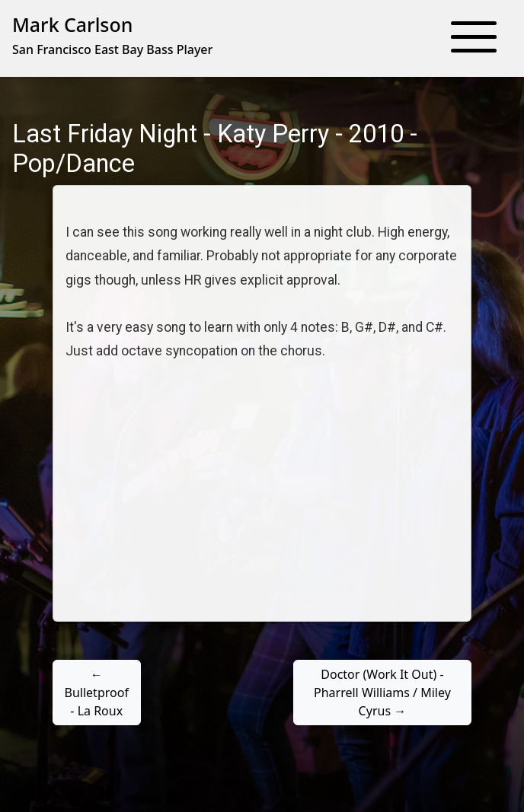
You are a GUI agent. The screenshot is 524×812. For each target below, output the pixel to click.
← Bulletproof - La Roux (97, 693)
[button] (474, 38)
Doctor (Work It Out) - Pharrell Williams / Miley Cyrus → (382, 693)
